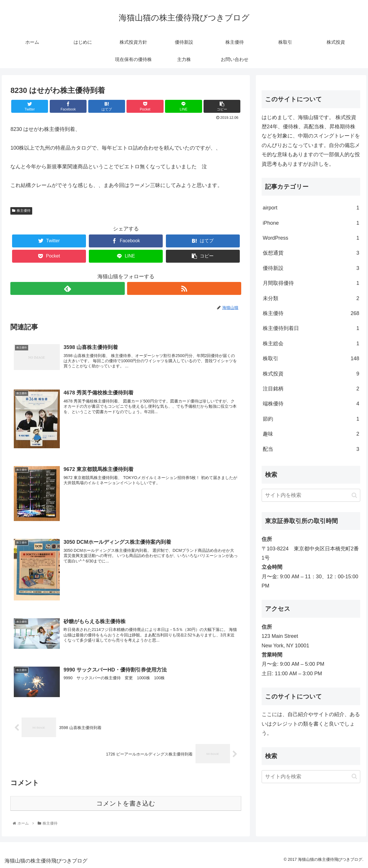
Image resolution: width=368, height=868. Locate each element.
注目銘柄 (311, 389)
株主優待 (21, 211)
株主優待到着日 (311, 328)
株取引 (311, 358)
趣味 (311, 434)
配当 (311, 449)
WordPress (311, 238)
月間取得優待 (311, 283)
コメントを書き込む (126, 803)
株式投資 (311, 374)
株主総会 (311, 344)
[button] (354, 495)
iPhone (311, 223)
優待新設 (311, 268)
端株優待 (311, 404)
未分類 (311, 298)
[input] (311, 495)
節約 (311, 419)
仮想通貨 (311, 253)
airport (311, 208)
